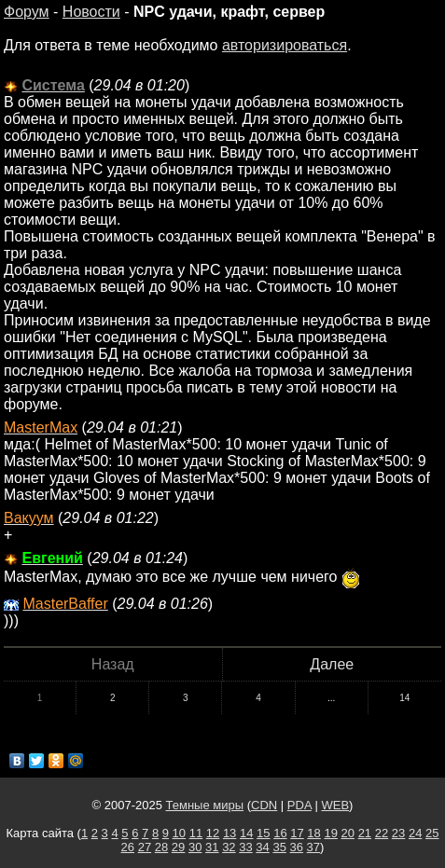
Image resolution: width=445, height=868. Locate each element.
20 (348, 833)
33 (245, 847)
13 (229, 833)
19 (330, 833)
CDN (264, 805)
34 (262, 847)
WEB (335, 805)
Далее (332, 664)
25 (432, 833)
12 (213, 833)
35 (279, 847)
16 (280, 833)
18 (313, 833)
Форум (27, 12)
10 (179, 833)
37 (313, 847)
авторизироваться (285, 45)
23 (398, 833)
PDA (299, 805)
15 (263, 833)
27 (145, 847)
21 (365, 833)
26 (128, 847)
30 (195, 847)
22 (382, 833)
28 (161, 847)
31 (212, 847)
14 (404, 698)
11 (196, 833)
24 (415, 833)
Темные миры (205, 805)
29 (178, 847)
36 (297, 847)
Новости (91, 12)
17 (297, 833)
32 (229, 847)
